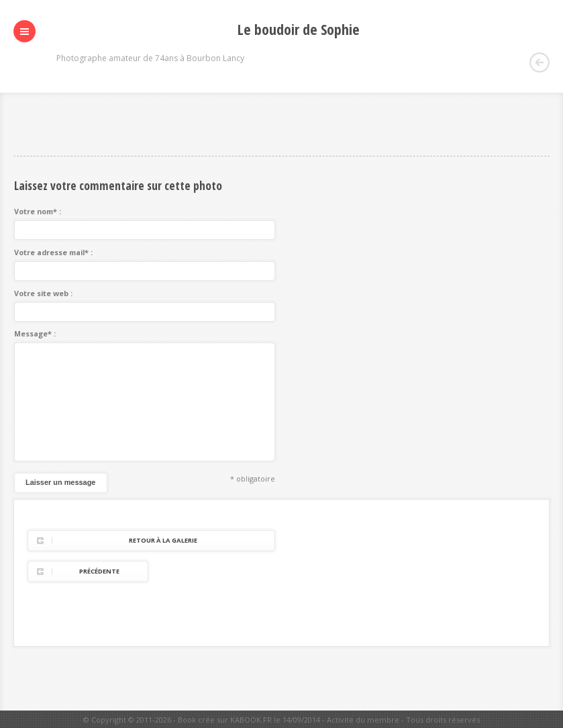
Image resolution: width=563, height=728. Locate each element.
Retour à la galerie (163, 540)
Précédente (99, 571)
